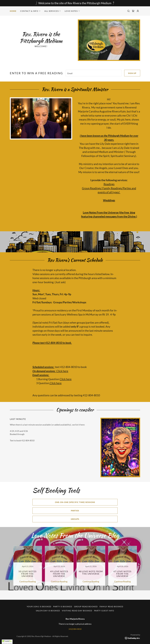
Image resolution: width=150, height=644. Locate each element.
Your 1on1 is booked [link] (39, 606)
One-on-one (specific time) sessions (64, 502)
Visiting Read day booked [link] (77, 611)
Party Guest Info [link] (104, 611)
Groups (56, 519)
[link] (133, 11)
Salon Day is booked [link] (48, 611)
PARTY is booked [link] (63, 606)
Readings (109, 184)
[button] (30, 11)
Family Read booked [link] (111, 606)
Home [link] (13, 11)
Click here (62, 371)
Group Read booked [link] (86, 606)
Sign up (130, 73)
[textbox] (94, 73)
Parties (56, 511)
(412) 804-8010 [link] (75, 629)
